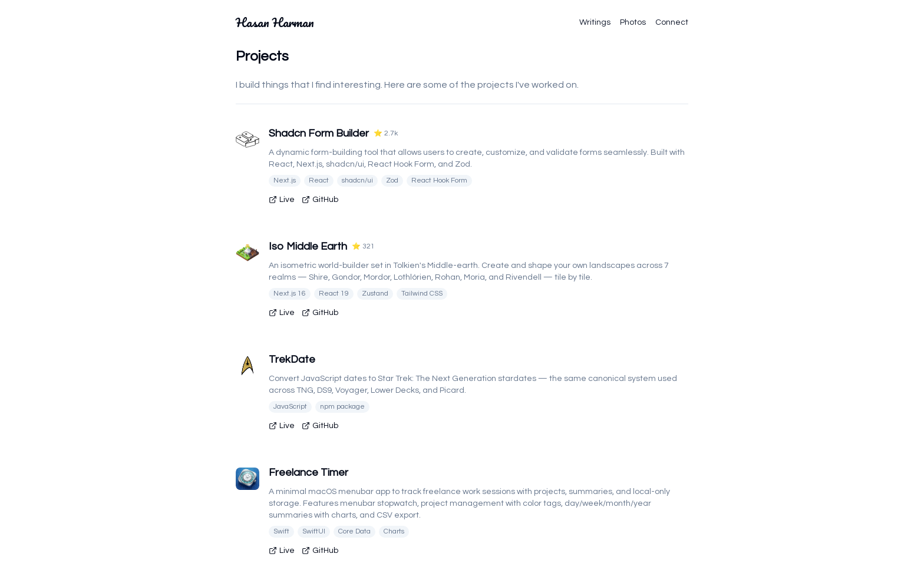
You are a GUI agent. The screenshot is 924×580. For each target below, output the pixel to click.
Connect (672, 22)
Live (282, 200)
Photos (633, 22)
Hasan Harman (275, 22)
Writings (595, 22)
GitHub (320, 200)
